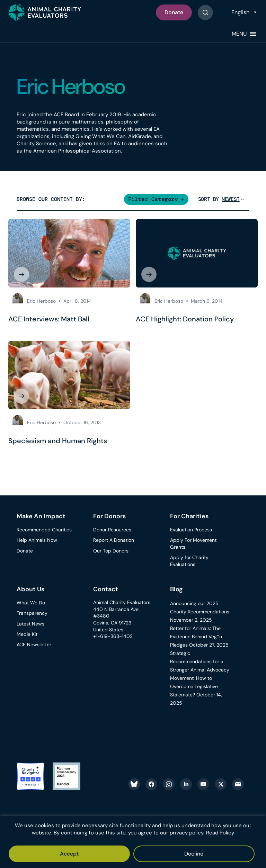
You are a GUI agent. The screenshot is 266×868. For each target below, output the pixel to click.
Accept (69, 854)
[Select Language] (244, 12)
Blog (176, 589)
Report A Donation (114, 540)
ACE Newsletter (34, 645)
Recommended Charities (44, 530)
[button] (239, 34)
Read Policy (220, 833)
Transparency (32, 613)
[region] (133, 842)
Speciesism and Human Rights (58, 441)
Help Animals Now (37, 540)
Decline (194, 854)
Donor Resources (112, 530)
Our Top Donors (111, 551)
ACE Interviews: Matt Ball (49, 319)
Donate (174, 12)
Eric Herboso (41, 301)
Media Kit (27, 634)
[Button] (205, 12)
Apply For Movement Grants (193, 544)
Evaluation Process (191, 530)
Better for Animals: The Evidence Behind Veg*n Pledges (196, 637)
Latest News (30, 624)
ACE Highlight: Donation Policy (185, 319)
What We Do (31, 603)
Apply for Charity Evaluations (189, 561)
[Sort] (231, 199)
